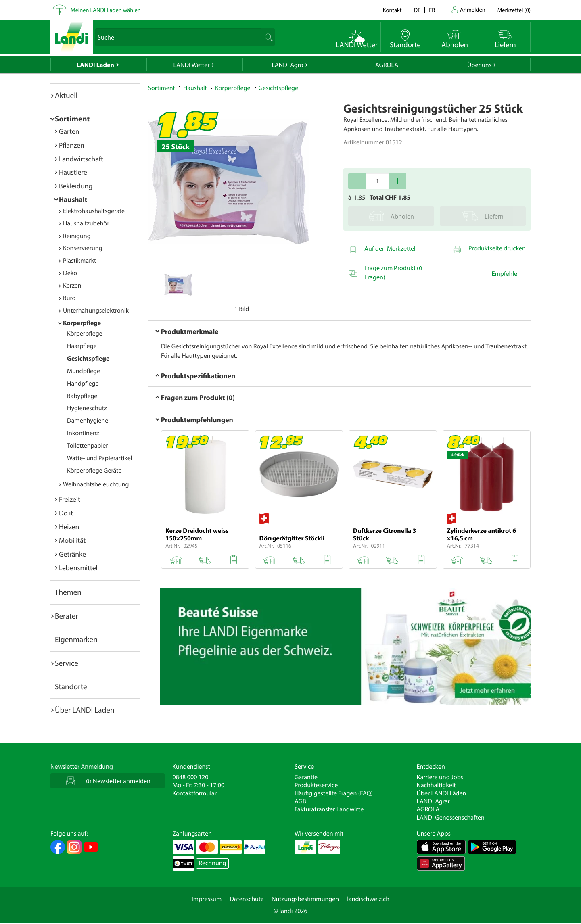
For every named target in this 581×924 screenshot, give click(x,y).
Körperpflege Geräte (94, 471)
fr (432, 10)
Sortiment (72, 119)
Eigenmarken (76, 639)
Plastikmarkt (79, 261)
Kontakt (392, 10)
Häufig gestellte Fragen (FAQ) (334, 793)
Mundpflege (84, 371)
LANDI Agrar (433, 801)
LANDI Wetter (192, 65)
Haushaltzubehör (86, 223)
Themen (68, 592)
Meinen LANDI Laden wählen (106, 10)
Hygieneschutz (87, 408)
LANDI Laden (95, 65)
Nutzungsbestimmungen (305, 899)
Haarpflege (82, 346)
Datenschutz (247, 899)
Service (67, 663)
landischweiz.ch (368, 899)
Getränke (72, 554)
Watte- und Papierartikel (100, 458)
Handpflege (83, 384)
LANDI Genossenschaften (451, 818)
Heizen (69, 527)
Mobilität (72, 540)
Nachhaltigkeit (436, 785)
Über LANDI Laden (85, 710)
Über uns (479, 65)
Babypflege (82, 396)
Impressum (207, 899)
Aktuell (66, 95)
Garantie (306, 777)
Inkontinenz (83, 433)
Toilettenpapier (87, 446)
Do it (66, 513)
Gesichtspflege (88, 359)
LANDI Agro (287, 65)
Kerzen (72, 286)
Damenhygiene (88, 421)
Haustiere (73, 172)
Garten (69, 131)
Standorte (71, 686)
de (417, 10)
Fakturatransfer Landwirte (329, 809)
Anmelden (473, 9)
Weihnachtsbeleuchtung (96, 484)
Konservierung (83, 248)
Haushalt (73, 199)
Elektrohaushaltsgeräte (94, 211)
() (514, 10)
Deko (70, 273)
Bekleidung (76, 186)
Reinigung (77, 236)
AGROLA (387, 65)
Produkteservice (316, 785)
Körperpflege (82, 323)
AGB (300, 801)
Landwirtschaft (81, 159)
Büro (69, 298)
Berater (67, 616)
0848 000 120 (191, 777)
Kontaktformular (195, 793)
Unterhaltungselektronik (96, 311)
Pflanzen (72, 145)
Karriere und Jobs (440, 777)
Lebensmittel (78, 568)
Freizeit (70, 499)
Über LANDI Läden (442, 793)
